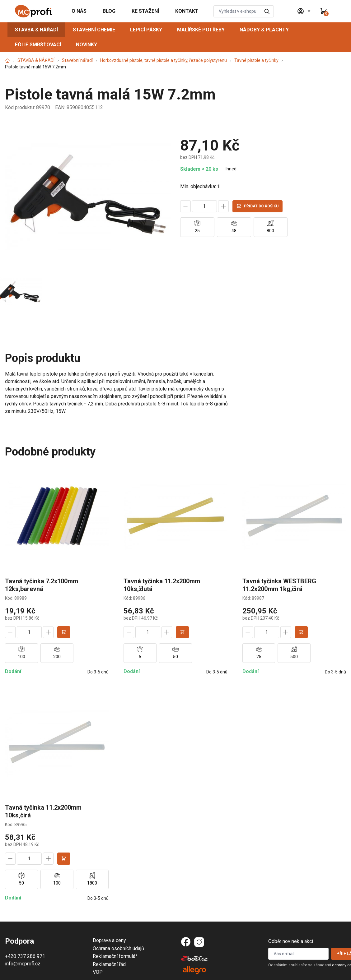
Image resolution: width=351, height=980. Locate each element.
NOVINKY (87, 45)
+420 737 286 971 (25, 956)
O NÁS (79, 11)
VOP (98, 972)
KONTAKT (187, 11)
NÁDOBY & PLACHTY (264, 30)
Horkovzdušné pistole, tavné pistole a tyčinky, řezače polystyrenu (164, 60)
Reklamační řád (109, 964)
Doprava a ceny (109, 940)
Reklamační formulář (115, 956)
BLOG (109, 11)
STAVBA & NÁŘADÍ (36, 30)
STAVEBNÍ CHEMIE (94, 30)
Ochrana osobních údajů (118, 948)
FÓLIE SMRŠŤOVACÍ (38, 45)
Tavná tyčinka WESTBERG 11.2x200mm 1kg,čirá (279, 585)
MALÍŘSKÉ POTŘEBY (201, 30)
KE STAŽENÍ (145, 11)
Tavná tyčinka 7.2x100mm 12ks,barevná (42, 585)
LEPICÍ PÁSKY (146, 30)
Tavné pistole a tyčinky (256, 60)
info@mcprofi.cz (23, 964)
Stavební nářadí (77, 60)
